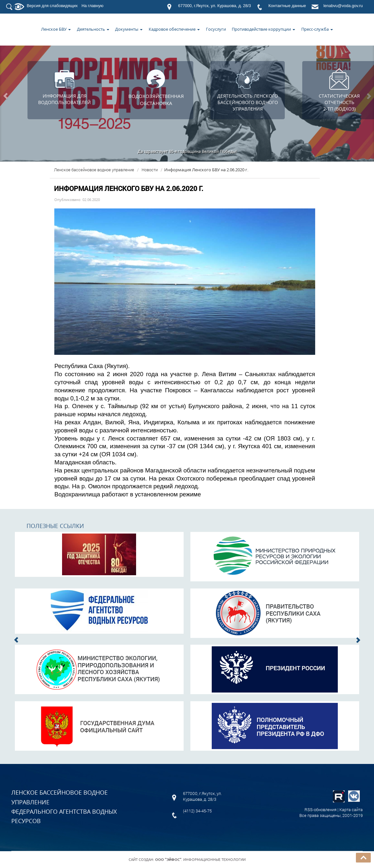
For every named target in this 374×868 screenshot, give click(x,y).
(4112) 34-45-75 (197, 811)
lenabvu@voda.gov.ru (343, 6)
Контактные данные (287, 6)
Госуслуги (216, 29)
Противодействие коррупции (263, 29)
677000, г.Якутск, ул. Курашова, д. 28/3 (214, 6)
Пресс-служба (317, 29)
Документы (129, 29)
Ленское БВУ (56, 29)
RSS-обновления (321, 810)
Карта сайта (351, 810)
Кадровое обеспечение (174, 29)
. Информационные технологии (200, 860)
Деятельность (93, 29)
